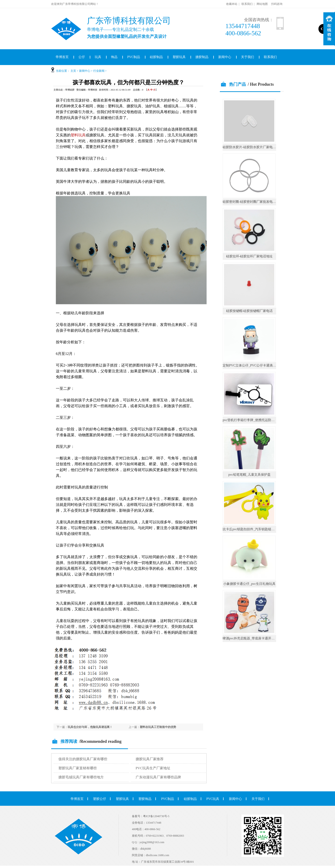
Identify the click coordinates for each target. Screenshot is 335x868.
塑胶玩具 (179, 57)
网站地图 (262, 4)
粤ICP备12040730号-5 (156, 816)
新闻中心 (225, 57)
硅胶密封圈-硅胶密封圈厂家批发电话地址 (253, 202)
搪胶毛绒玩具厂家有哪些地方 (81, 777)
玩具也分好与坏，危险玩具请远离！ (90, 727)
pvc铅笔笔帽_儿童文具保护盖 (249, 475)
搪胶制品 (202, 57)
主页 (73, 71)
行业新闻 (99, 71)
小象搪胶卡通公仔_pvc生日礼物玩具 (249, 584)
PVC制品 (134, 57)
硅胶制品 (156, 57)
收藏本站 (232, 4)
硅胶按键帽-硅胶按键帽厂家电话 (250, 311)
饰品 (114, 57)
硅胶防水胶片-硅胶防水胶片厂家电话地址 (253, 147)
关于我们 (248, 57)
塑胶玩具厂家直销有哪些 (78, 768)
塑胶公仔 (100, 799)
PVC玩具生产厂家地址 (153, 768)
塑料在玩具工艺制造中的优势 (158, 727)
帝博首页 (62, 57)
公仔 (82, 57)
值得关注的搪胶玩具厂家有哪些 (83, 759)
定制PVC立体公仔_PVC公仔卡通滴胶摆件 (253, 365)
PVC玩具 (213, 799)
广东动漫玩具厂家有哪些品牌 (158, 777)
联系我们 (247, 4)
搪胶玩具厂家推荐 (150, 759)
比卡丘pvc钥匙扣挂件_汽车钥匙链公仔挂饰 (253, 529)
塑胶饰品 (145, 799)
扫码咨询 (277, 4)
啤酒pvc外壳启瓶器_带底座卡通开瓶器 (250, 638)
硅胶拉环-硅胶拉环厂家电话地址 (250, 256)
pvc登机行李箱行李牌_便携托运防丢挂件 (252, 420)
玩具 (98, 57)
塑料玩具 (78, 135)
